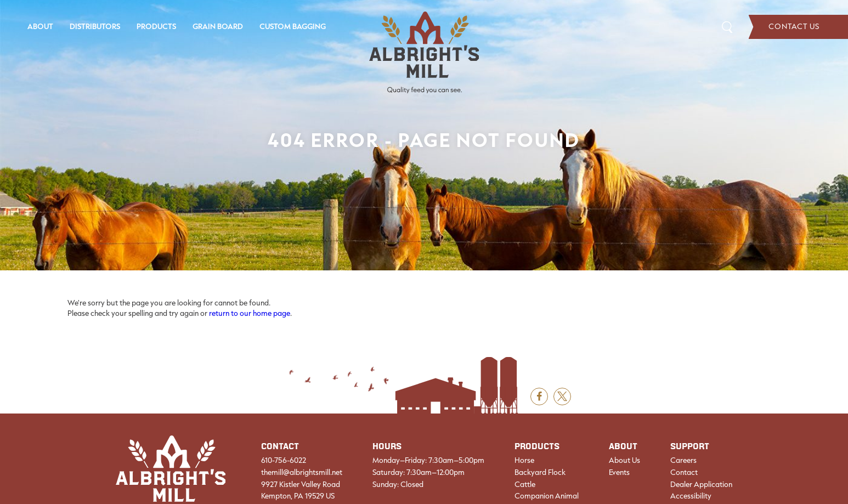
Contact (684, 472)
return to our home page (250, 313)
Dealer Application (701, 484)
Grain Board (218, 26)
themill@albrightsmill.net (302, 472)
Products (156, 26)
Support (690, 447)
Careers (683, 460)
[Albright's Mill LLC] (424, 53)
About (40, 26)
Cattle (525, 484)
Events (619, 472)
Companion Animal (547, 496)
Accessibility (691, 496)
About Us (624, 460)
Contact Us (798, 27)
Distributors (95, 26)
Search (727, 27)
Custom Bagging (293, 26)
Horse (524, 460)
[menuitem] (40, 27)
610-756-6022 (284, 460)
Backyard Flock (540, 472)
